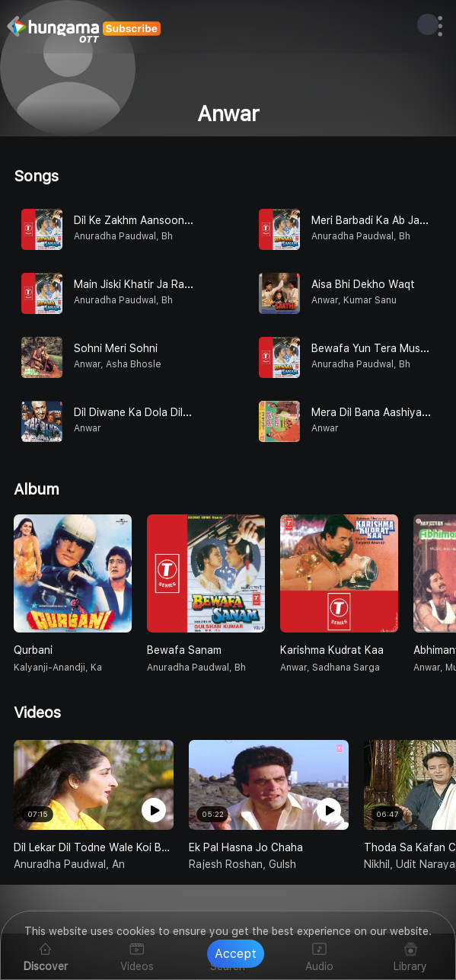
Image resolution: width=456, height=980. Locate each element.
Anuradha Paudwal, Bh (196, 668)
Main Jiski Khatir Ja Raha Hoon (150, 284)
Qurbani (33, 650)
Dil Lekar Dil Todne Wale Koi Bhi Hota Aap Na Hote (94, 847)
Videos (37, 713)
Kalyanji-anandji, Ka (58, 668)
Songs (36, 176)
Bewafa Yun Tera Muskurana (383, 348)
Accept (236, 954)
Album (37, 489)
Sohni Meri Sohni (116, 348)
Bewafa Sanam (184, 650)
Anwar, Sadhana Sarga (330, 668)
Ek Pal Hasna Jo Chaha (246, 847)
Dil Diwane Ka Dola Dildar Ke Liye (155, 412)
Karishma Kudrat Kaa (332, 650)
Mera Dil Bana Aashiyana (373, 412)
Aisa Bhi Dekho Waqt (363, 284)
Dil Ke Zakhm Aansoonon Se (143, 220)
